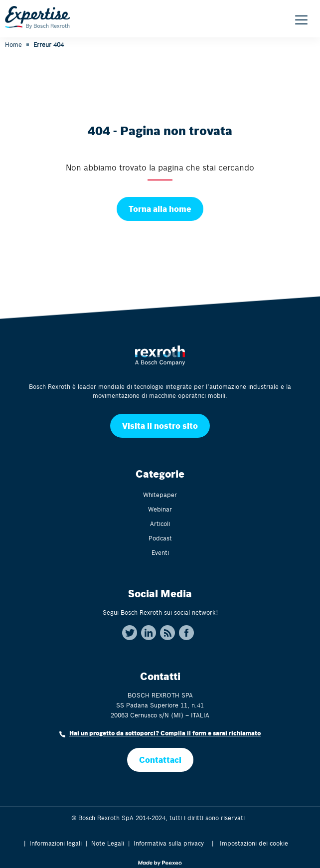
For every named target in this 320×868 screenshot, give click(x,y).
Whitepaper (160, 495)
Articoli (160, 523)
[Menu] (301, 20)
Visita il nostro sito (160, 426)
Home (13, 44)
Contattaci (160, 760)
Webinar (160, 509)
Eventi (160, 552)
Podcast (160, 538)
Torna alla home (160, 209)
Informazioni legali (56, 843)
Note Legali (108, 843)
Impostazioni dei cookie (254, 843)
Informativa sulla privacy (169, 843)
